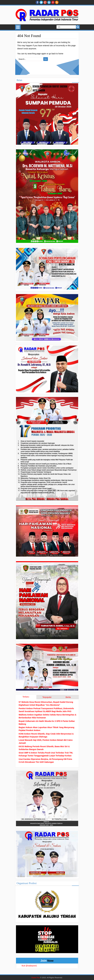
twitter (41, 2)
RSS (57, 2)
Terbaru (26, 697)
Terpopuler (47, 697)
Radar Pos (36, 978)
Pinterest (53, 2)
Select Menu (18, 27)
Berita (68, 697)
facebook (37, 2)
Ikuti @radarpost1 (29, 966)
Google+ (45, 2)
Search (78, 27)
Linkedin (49, 2)
